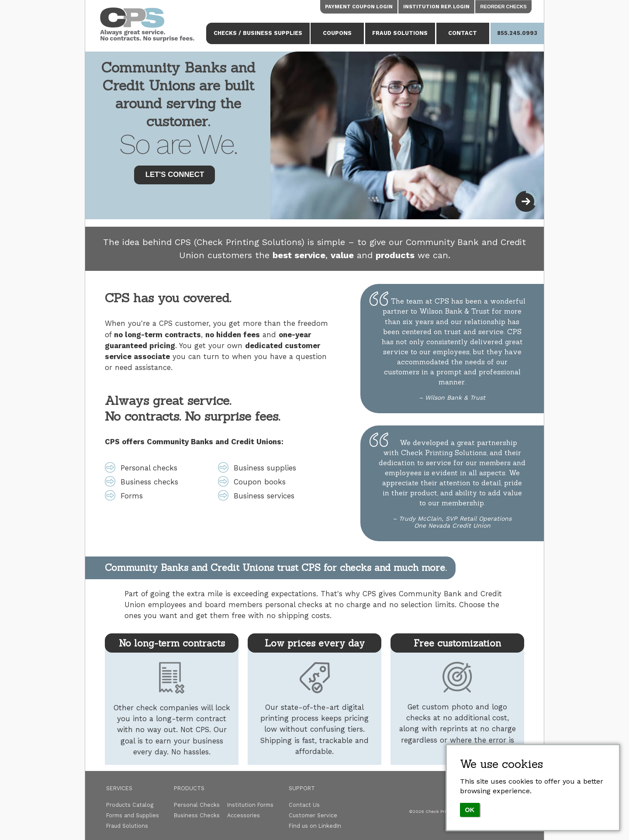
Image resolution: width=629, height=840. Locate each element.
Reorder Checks (504, 7)
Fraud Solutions (400, 33)
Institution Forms (250, 805)
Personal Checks (197, 805)
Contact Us (304, 805)
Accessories (244, 815)
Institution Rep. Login (436, 7)
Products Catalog (130, 805)
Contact (463, 33)
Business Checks (197, 815)
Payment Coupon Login (359, 7)
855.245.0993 (517, 33)
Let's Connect (175, 175)
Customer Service (313, 815)
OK (470, 810)
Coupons (337, 33)
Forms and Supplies (133, 815)
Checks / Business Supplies (258, 33)
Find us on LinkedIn (315, 826)
